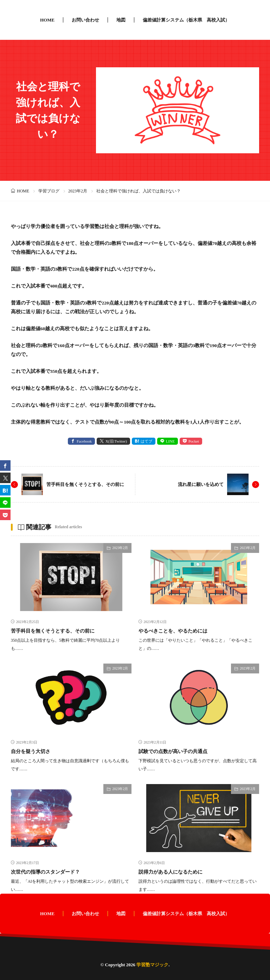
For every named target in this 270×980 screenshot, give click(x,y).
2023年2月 (78, 191)
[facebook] (5, 466)
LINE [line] (170, 441)
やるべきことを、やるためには (173, 631)
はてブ (146, 441)
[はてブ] (5, 490)
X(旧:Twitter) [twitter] (116, 441)
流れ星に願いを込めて (201, 484)
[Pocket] (5, 515)
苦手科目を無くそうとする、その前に (85, 484)
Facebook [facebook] (84, 441)
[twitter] (5, 478)
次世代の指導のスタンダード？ (45, 872)
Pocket (194, 441)
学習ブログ (49, 191)
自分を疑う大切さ (31, 751)
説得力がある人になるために (171, 872)
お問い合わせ (85, 20)
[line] (5, 503)
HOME (47, 20)
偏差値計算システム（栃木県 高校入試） (186, 20)
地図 (121, 20)
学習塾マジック (152, 965)
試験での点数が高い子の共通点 (173, 751)
